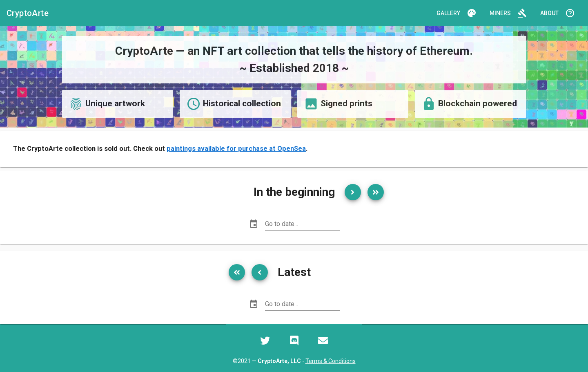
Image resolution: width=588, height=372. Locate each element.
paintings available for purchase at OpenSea (236, 149)
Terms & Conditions (331, 361)
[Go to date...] (302, 224)
